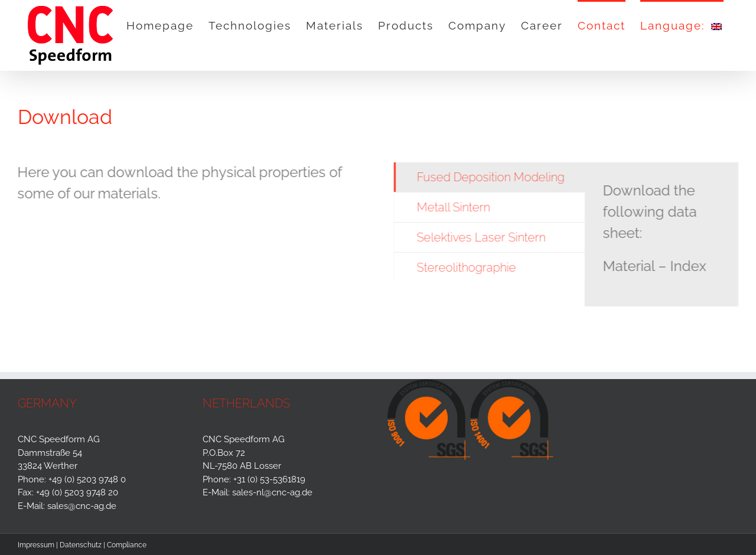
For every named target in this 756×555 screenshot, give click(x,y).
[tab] (491, 177)
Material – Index (655, 266)
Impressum (36, 545)
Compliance (127, 545)
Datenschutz (81, 545)
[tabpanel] (663, 234)
